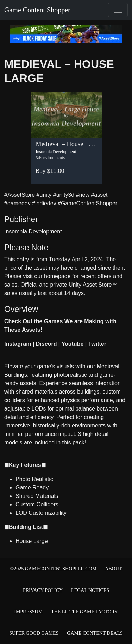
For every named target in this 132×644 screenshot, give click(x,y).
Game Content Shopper (37, 10)
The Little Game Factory (84, 612)
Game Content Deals (95, 633)
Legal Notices (90, 590)
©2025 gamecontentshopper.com (54, 569)
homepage (57, 276)
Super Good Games (34, 633)
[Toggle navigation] (118, 10)
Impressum (28, 612)
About (113, 569)
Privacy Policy (43, 590)
